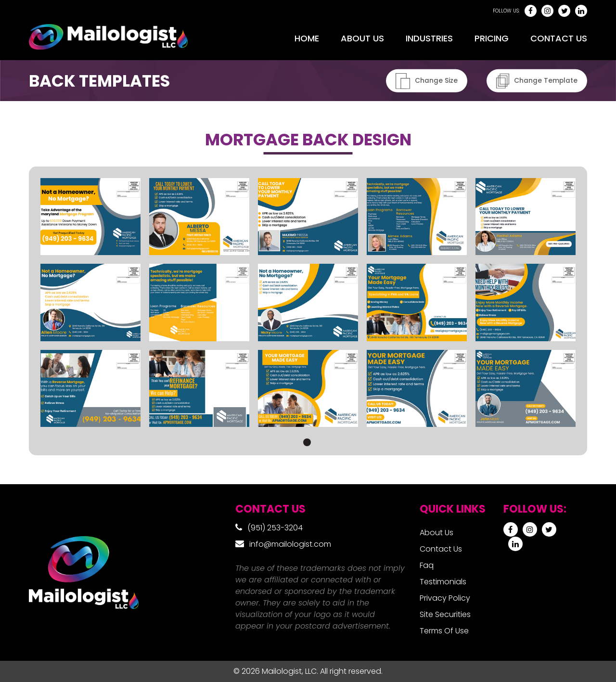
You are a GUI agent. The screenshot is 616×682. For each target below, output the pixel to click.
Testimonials (443, 582)
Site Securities (445, 614)
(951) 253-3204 (275, 528)
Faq (427, 565)
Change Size (426, 81)
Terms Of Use (444, 631)
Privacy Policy (445, 598)
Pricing (492, 38)
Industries (429, 38)
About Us (362, 38)
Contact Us (559, 38)
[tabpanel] (308, 302)
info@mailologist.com (290, 544)
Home (307, 38)
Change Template (537, 81)
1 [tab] (307, 442)
